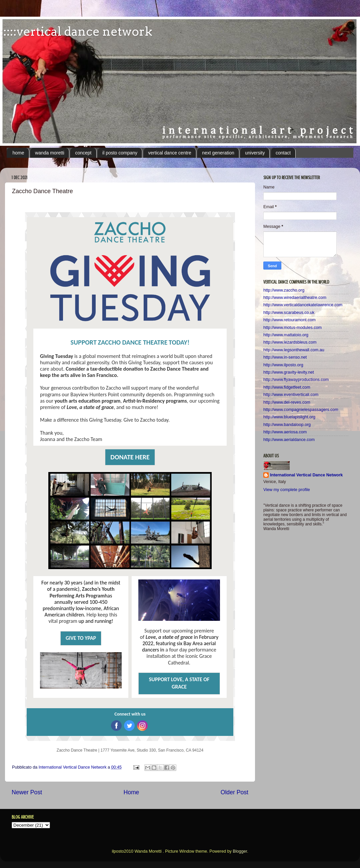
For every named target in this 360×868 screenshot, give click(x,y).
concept (83, 153)
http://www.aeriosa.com (285, 432)
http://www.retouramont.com (289, 320)
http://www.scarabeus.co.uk (289, 313)
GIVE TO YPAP (81, 638)
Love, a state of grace (90, 407)
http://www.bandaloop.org (287, 425)
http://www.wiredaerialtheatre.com (295, 298)
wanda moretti (50, 153)
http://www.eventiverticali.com (291, 395)
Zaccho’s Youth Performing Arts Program (82, 592)
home (18, 153)
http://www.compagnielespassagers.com (301, 410)
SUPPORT (84, 342)
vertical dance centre (170, 153)
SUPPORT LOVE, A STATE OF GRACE (179, 683)
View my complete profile (287, 490)
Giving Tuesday (56, 356)
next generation (218, 153)
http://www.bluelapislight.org (289, 417)
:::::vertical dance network (76, 31)
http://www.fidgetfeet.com (287, 387)
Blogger (240, 851)
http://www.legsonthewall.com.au (294, 350)
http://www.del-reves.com (287, 402)
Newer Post (27, 792)
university (255, 153)
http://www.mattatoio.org (286, 335)
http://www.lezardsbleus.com (290, 342)
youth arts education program (88, 401)
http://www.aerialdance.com (289, 440)
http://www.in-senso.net (285, 357)
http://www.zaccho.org (284, 290)
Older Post (234, 792)
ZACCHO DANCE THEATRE (132, 342)
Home (131, 792)
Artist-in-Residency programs (155, 401)
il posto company (120, 153)
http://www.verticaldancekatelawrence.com (303, 305)
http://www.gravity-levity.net (289, 372)
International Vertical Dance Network (306, 475)
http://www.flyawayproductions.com (296, 380)
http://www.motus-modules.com (292, 328)
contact (283, 153)
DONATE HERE (130, 457)
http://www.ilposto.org (283, 365)
